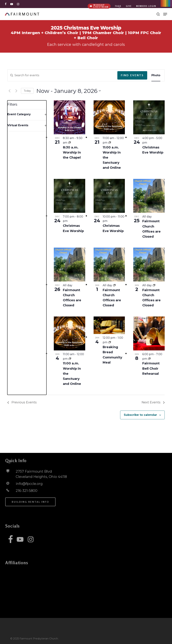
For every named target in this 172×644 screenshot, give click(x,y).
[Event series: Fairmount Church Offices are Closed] (114, 285)
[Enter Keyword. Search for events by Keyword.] (62, 75)
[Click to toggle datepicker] (69, 91)
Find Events (132, 75)
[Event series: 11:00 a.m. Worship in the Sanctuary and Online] (110, 143)
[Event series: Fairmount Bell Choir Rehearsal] (149, 359)
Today (27, 91)
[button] (165, 14)
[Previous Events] (9, 91)
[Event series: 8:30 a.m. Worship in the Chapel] (69, 143)
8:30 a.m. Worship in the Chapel (72, 152)
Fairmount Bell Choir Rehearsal (151, 368)
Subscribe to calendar (140, 415)
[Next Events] (16, 91)
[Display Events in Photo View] (156, 75)
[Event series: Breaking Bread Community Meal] (110, 342)
